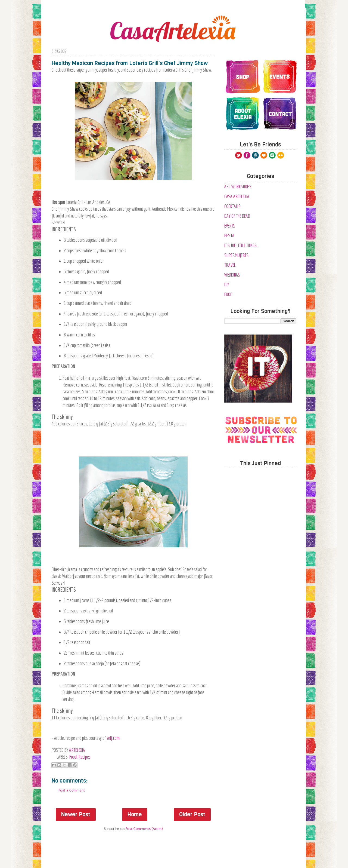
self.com (113, 738)
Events (230, 226)
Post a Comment (72, 790)
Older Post (192, 815)
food (73, 757)
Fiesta (229, 236)
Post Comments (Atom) (144, 829)
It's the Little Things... (242, 245)
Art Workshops (238, 187)
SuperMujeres (237, 255)
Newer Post (76, 815)
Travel (230, 265)
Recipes (84, 757)
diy (227, 285)
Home (135, 815)
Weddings (232, 275)
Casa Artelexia (237, 196)
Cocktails (232, 206)
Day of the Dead (237, 216)
